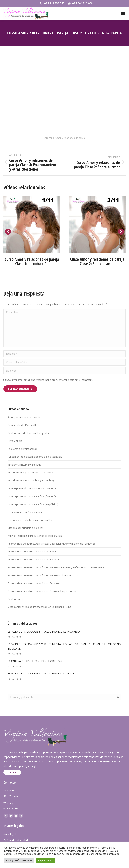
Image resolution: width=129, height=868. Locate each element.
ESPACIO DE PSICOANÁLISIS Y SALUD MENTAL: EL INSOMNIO (44, 632)
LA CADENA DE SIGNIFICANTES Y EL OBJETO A (35, 661)
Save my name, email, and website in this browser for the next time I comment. (50, 380)
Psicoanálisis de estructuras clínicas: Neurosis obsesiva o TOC (43, 575)
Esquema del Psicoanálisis (23, 449)
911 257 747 (11, 796)
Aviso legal (9, 834)
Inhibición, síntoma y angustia (24, 465)
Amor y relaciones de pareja (70, 138)
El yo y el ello (15, 441)
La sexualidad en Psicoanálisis (25, 512)
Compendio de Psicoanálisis (24, 425)
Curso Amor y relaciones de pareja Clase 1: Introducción (32, 261)
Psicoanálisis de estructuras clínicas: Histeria (33, 559)
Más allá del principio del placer (25, 528)
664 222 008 (11, 808)
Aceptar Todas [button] (45, 860)
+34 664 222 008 (80, 3)
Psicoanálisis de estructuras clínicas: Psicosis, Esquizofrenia (42, 591)
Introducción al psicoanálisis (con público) (31, 472)
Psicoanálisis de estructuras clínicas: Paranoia (34, 583)
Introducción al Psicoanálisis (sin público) (31, 480)
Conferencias (15, 599)
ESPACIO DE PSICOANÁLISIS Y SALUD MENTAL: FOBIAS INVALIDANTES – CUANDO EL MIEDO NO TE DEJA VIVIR (64, 646)
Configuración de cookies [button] (19, 860)
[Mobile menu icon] (123, 14)
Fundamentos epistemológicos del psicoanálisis (35, 457)
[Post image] (32, 224)
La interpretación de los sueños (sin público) (33, 504)
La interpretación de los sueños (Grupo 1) (32, 488)
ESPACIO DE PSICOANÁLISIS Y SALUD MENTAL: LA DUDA (41, 673)
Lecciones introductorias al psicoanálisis (30, 520)
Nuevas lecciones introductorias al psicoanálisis (35, 536)
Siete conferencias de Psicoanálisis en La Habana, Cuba (39, 607)
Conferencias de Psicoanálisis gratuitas (30, 433)
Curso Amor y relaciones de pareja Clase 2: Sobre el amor (97, 261)
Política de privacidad (16, 840)
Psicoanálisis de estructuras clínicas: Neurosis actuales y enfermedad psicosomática (56, 567)
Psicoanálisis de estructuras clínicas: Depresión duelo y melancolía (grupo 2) (51, 544)
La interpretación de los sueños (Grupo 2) (32, 496)
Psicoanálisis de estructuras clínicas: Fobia (32, 551)
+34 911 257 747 (52, 3)
